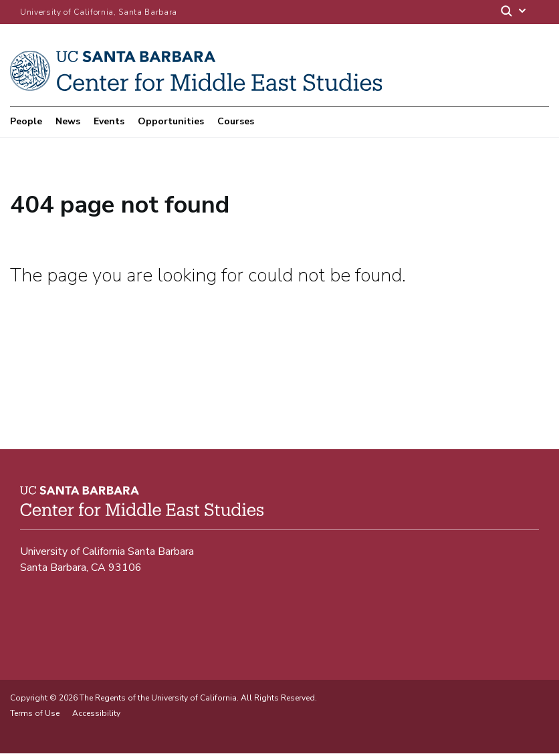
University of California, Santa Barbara (99, 12)
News (68, 121)
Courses (236, 121)
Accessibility (96, 716)
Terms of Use (35, 716)
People (26, 121)
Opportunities (171, 121)
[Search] (514, 12)
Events (109, 121)
